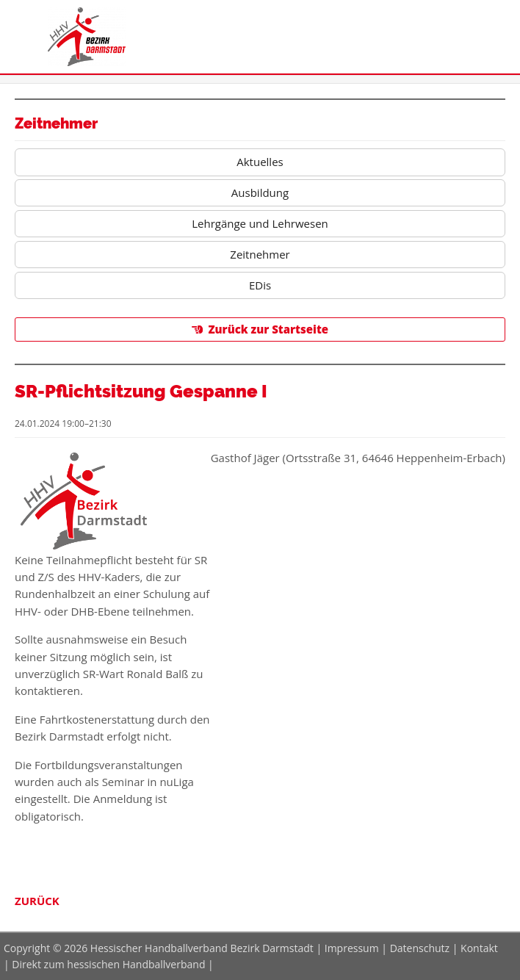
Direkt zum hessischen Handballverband (108, 964)
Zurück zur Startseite (268, 329)
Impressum (352, 948)
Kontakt (479, 948)
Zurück (37, 901)
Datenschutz (420, 948)
